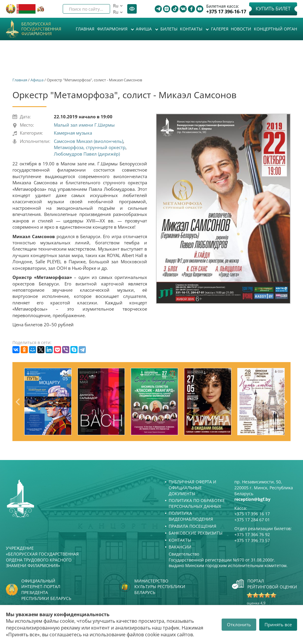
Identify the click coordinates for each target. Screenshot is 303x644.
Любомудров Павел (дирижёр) (87, 154)
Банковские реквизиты (196, 533)
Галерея (220, 29)
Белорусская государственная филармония (41, 29)
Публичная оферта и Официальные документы (192, 488)
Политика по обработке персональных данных (197, 503)
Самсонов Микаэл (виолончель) (88, 141)
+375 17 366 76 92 (252, 534)
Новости (241, 29)
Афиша (144, 29)
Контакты (192, 29)
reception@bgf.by (252, 499)
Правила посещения (192, 526)
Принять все (278, 624)
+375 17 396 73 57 (252, 540)
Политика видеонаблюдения (191, 516)
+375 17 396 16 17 (252, 514)
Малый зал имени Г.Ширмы (84, 125)
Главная (85, 29)
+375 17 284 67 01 (252, 520)
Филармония (113, 29)
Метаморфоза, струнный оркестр (90, 147)
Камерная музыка (73, 133)
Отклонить (239, 624)
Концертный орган (275, 29)
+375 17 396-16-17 (226, 12)
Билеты (169, 29)
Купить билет (273, 9)
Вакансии (180, 547)
